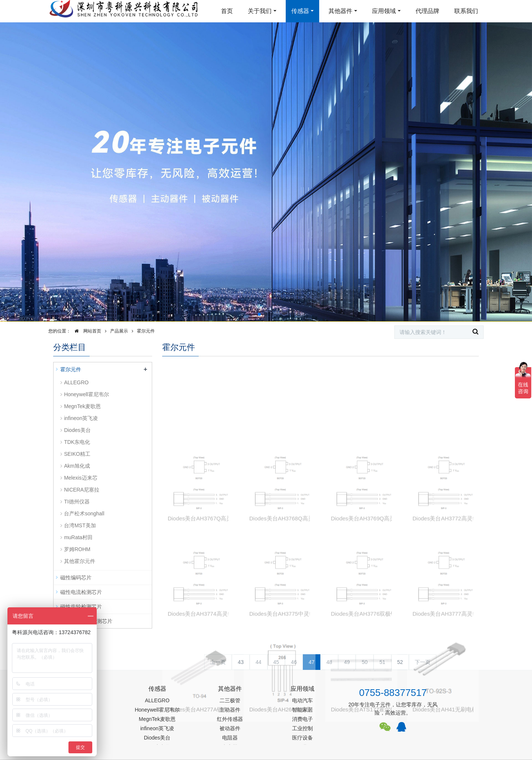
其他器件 (340, 11)
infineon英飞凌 (81, 418)
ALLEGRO (76, 382)
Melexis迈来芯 (81, 478)
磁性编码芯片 (76, 578)
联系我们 (466, 11)
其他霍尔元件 (80, 561)
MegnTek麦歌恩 (82, 406)
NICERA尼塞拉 (82, 490)
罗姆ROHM (77, 549)
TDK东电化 (77, 442)
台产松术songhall (84, 513)
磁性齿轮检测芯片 (81, 607)
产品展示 (119, 331)
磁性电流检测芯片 (81, 592)
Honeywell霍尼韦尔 (86, 394)
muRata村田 (78, 537)
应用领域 (384, 11)
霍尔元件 (146, 331)
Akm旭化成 (77, 466)
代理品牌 (427, 11)
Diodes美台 (77, 430)
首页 (227, 11)
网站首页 (86, 331)
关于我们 (260, 11)
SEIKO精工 (77, 454)
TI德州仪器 (77, 502)
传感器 (300, 11)
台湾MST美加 (80, 525)
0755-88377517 (393, 693)
